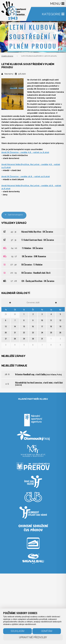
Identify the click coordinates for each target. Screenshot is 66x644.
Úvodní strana (7, 56)
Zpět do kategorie (14, 215)
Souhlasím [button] (18, 631)
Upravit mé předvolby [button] (33, 637)
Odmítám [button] (47, 631)
